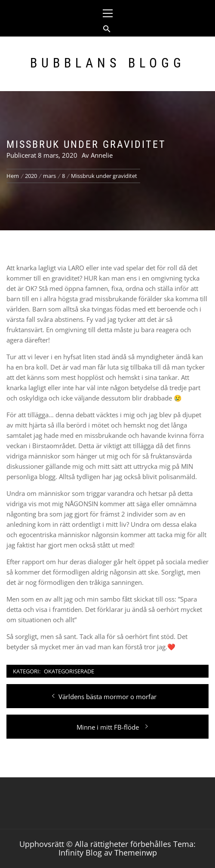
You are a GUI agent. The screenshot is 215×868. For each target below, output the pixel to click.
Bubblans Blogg (108, 63)
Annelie (102, 155)
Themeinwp (136, 853)
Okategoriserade (69, 671)
